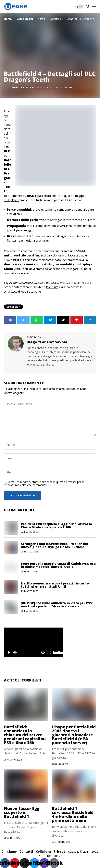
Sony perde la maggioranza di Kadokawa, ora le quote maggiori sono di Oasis (58, 565)
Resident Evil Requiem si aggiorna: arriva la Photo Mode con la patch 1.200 (56, 526)
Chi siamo (9, 851)
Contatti (26, 851)
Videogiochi (25, 19)
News (41, 19)
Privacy (59, 851)
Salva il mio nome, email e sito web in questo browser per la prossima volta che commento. (46, 484)
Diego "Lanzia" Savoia (25, 88)
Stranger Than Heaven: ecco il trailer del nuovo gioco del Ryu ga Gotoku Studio (54, 545)
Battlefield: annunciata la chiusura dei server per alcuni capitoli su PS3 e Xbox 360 (25, 735)
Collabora (43, 851)
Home (8, 19)
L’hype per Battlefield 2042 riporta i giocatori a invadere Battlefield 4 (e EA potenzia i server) (74, 735)
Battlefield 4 (13, 307)
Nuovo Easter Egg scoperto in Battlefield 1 (22, 812)
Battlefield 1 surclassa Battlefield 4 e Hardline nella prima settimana (73, 814)
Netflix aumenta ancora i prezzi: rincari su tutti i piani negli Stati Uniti (56, 585)
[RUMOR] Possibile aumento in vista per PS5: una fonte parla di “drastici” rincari (57, 605)
